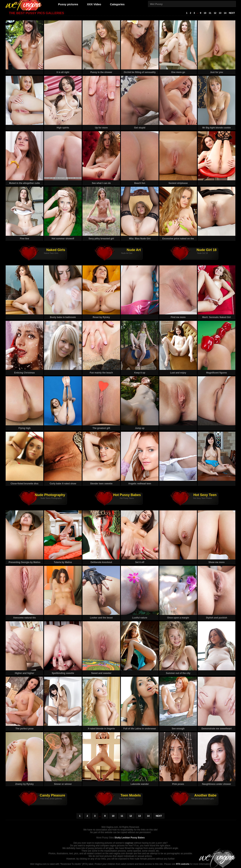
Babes (141, 838)
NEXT (232, 13)
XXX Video (94, 4)
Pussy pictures (68, 4)
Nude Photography (50, 495)
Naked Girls (56, 250)
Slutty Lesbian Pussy (126, 838)
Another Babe (205, 795)
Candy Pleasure (52, 795)
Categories (117, 4)
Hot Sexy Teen (205, 495)
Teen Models (131, 795)
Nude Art (134, 250)
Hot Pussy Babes (127, 495)
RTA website (183, 864)
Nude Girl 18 (207, 250)
